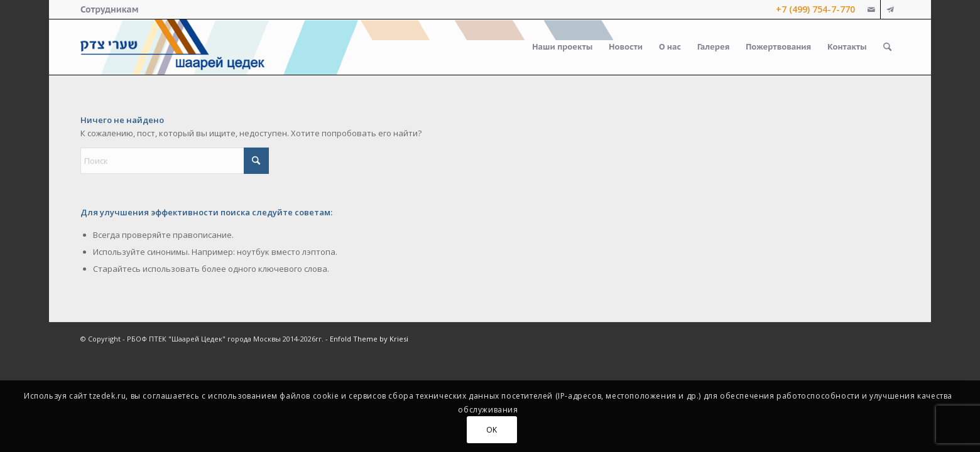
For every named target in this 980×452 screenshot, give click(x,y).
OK (492, 430)
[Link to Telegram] (890, 9)
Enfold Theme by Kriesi (369, 339)
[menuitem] (109, 9)
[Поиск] (887, 47)
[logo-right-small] (172, 47)
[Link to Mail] (871, 9)
